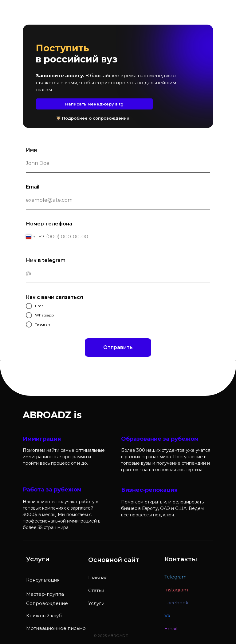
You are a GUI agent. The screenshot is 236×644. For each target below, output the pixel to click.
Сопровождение (47, 603)
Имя (31, 150)
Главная (98, 577)
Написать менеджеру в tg (94, 104)
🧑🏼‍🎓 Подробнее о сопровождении (93, 118)
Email (33, 187)
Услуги (96, 603)
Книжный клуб (44, 616)
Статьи (96, 590)
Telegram (175, 577)
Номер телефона (49, 224)
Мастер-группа (45, 594)
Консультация (43, 580)
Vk (167, 616)
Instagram (176, 590)
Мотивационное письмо (56, 628)
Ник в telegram (46, 260)
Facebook (176, 603)
